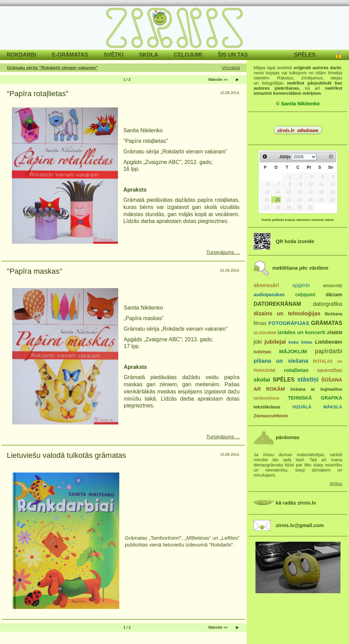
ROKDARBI (21, 55)
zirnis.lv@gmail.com (300, 525)
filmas (260, 323)
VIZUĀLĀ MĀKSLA (317, 407)
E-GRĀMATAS (70, 55)
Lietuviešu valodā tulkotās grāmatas (66, 455)
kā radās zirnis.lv (296, 503)
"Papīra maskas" (34, 271)
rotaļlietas (296, 370)
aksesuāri (266, 285)
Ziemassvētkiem (271, 416)
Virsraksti (231, 68)
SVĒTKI (113, 55)
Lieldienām (329, 342)
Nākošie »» (218, 79)
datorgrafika (328, 304)
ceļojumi (305, 295)
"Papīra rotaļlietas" (38, 94)
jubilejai (275, 342)
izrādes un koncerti (301, 332)
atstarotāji (333, 286)
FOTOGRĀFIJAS (289, 323)
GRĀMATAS (327, 323)
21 (278, 200)
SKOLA (149, 55)
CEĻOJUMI (188, 55)
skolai (262, 380)
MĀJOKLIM (293, 351)
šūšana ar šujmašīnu (316, 389)
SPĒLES (305, 55)
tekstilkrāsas (267, 407)
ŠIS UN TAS (233, 55)
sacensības (330, 370)
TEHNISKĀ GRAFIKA (315, 398)
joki (258, 342)
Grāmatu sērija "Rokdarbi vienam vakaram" (52, 68)
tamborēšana (266, 398)
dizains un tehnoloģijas (287, 313)
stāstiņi (308, 379)
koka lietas (300, 342)
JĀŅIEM (334, 333)
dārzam (334, 295)
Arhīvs (336, 484)
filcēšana (333, 314)
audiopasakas (269, 295)
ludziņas (262, 352)
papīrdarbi (329, 351)
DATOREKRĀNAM (277, 304)
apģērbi (301, 285)
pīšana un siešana (281, 361)
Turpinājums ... (223, 252)
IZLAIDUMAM (265, 333)
